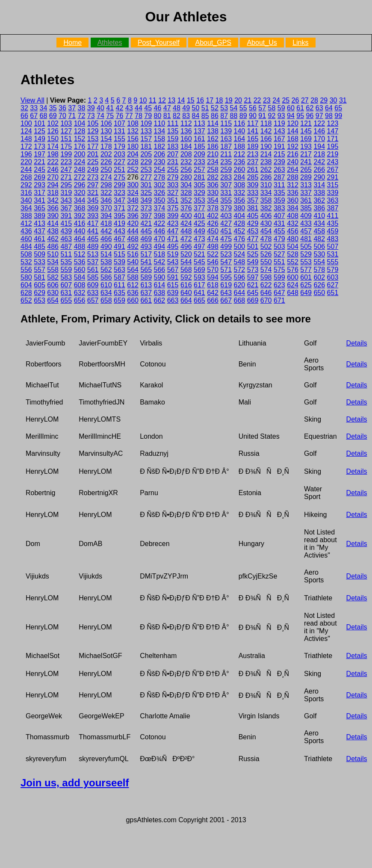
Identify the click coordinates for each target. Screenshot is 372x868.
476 (240, 239)
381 (253, 208)
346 (106, 200)
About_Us (262, 43)
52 (215, 108)
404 (240, 216)
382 (266, 208)
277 (146, 177)
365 (40, 208)
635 (120, 293)
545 (199, 262)
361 (306, 200)
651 (333, 293)
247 (66, 170)
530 (319, 254)
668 (240, 300)
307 (226, 185)
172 (26, 146)
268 (26, 177)
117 (253, 123)
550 (266, 262)
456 (293, 231)
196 (26, 154)
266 (319, 170)
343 (66, 200)
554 (319, 262)
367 (66, 208)
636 (133, 293)
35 (53, 108)
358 (266, 200)
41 (110, 108)
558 (53, 270)
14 (181, 100)
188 (240, 146)
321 (93, 193)
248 (80, 170)
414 (53, 223)
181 (146, 146)
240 (293, 162)
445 (146, 231)
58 (272, 108)
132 (133, 131)
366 (53, 208)
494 (160, 247)
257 (199, 170)
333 (253, 193)
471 (173, 239)
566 (160, 270)
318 (53, 193)
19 (229, 100)
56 (253, 108)
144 (293, 131)
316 (26, 193)
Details (357, 343)
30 (334, 100)
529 (306, 254)
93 (281, 116)
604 (26, 285)
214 (266, 154)
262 (266, 170)
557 (40, 270)
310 (266, 185)
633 (93, 293)
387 (333, 208)
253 (146, 170)
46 (158, 108)
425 (199, 223)
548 (240, 262)
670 (266, 300)
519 (173, 254)
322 (106, 193)
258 (213, 170)
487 (66, 247)
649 (306, 293)
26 (295, 100)
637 (146, 293)
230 (160, 162)
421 (146, 223)
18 (219, 100)
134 (160, 131)
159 (173, 139)
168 (293, 139)
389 (40, 216)
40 (100, 108)
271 (66, 177)
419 (120, 223)
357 (253, 200)
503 (279, 247)
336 (293, 193)
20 (238, 100)
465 (93, 239)
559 (66, 270)
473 (199, 239)
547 (226, 262)
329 (199, 193)
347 (120, 200)
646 (266, 293)
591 (173, 277)
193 (306, 146)
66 (24, 116)
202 (106, 154)
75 (110, 116)
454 (266, 231)
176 (80, 146)
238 (266, 162)
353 (199, 200)
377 (199, 208)
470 (160, 239)
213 (253, 154)
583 (66, 277)
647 (279, 293)
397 (146, 216)
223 (66, 162)
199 (66, 154)
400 (186, 216)
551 (279, 262)
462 (53, 239)
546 (213, 262)
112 (186, 123)
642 (213, 293)
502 (266, 247)
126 (53, 131)
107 (120, 123)
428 (240, 223)
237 (253, 162)
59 (281, 108)
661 (146, 300)
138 (213, 131)
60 (291, 108)
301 (146, 185)
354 (213, 200)
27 (305, 100)
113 (199, 123)
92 (272, 116)
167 (279, 139)
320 (80, 193)
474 (213, 239)
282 (213, 177)
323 (120, 193)
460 (26, 239)
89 (243, 116)
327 (173, 193)
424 (186, 223)
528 (293, 254)
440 (80, 231)
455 (279, 231)
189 (253, 146)
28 (314, 100)
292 (26, 185)
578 (319, 270)
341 (40, 200)
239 (279, 162)
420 (133, 223)
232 (186, 162)
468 (133, 239)
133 (146, 131)
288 (293, 177)
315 (333, 185)
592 (186, 277)
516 (133, 254)
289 (306, 177)
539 (120, 262)
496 (186, 247)
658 (106, 300)
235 (226, 162)
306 (213, 185)
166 (266, 139)
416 (80, 223)
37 (72, 108)
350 (160, 200)
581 (40, 277)
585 (93, 277)
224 (80, 162)
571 (226, 270)
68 (44, 116)
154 (106, 139)
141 (253, 131)
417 (93, 223)
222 (53, 162)
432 (293, 223)
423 (173, 223)
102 (53, 123)
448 (186, 231)
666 (213, 300)
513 (93, 254)
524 (240, 254)
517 (146, 254)
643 (226, 293)
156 (133, 139)
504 (293, 247)
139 (226, 131)
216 (293, 154)
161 (199, 139)
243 (333, 162)
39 (91, 108)
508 (26, 254)
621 (253, 285)
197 (40, 154)
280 (186, 177)
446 (160, 231)
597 (253, 277)
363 (333, 200)
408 (293, 216)
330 (213, 193)
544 (186, 262)
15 (191, 100)
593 (199, 277)
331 (226, 193)
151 (66, 139)
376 (186, 208)
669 (253, 300)
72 (82, 116)
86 (215, 116)
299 (120, 185)
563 (120, 270)
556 (26, 270)
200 (80, 154)
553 (306, 262)
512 (80, 254)
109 (146, 123)
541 (146, 262)
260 (240, 170)
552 (293, 262)
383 (279, 208)
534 (53, 262)
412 (26, 223)
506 (319, 247)
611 (120, 285)
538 (106, 262)
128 (80, 131)
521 (199, 254)
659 (120, 300)
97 (319, 116)
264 (293, 170)
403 (226, 216)
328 (186, 193)
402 (213, 216)
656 (80, 300)
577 (306, 270)
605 (40, 285)
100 (26, 123)
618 (213, 285)
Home (72, 43)
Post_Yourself (159, 43)
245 (40, 170)
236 (240, 162)
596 (240, 277)
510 (53, 254)
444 (133, 231)
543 (173, 262)
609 (93, 285)
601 (306, 277)
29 (324, 100)
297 (93, 185)
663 (173, 300)
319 (66, 193)
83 (186, 116)
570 (213, 270)
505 (306, 247)
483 (333, 239)
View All (32, 100)
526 (266, 254)
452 (240, 231)
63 (319, 108)
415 (66, 223)
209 (199, 154)
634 (106, 293)
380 (240, 208)
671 (279, 300)
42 (120, 108)
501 (253, 247)
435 (333, 223)
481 (306, 239)
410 (319, 216)
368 (80, 208)
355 (226, 200)
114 (213, 123)
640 (186, 293)
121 (306, 123)
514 (106, 254)
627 (333, 285)
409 (306, 216)
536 (80, 262)
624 (293, 285)
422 (160, 223)
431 (279, 223)
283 (226, 177)
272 (80, 177)
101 (40, 123)
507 (333, 247)
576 (293, 270)
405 (253, 216)
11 (153, 100)
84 (196, 116)
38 (82, 108)
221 (40, 162)
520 (186, 254)
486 (53, 247)
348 (133, 200)
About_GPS (213, 43)
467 (120, 239)
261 (253, 170)
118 (266, 123)
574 (266, 270)
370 (106, 208)
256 (186, 170)
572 (240, 270)
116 (240, 123)
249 (93, 170)
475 (226, 239)
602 (319, 277)
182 (160, 146)
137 (199, 131)
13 (171, 100)
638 (160, 293)
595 (226, 277)
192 (293, 146)
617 (199, 285)
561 (93, 270)
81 (167, 116)
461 (40, 239)
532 (26, 262)
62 (310, 108)
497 (199, 247)
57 (262, 108)
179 (120, 146)
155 (120, 139)
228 (133, 162)
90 (253, 116)
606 (53, 285)
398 (160, 216)
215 (279, 154)
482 (319, 239)
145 (306, 131)
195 (333, 146)
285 (253, 177)
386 (319, 208)
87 (224, 116)
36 (62, 108)
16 (200, 100)
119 (279, 123)
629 (40, 293)
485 (40, 247)
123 (333, 123)
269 (40, 177)
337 (306, 193)
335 (279, 193)
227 (120, 162)
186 (213, 146)
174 (53, 146)
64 (329, 108)
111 (173, 123)
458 (319, 231)
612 (133, 285)
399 (173, 216)
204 (133, 154)
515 (120, 254)
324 (133, 193)
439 (66, 231)
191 (279, 146)
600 (293, 277)
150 (53, 139)
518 (160, 254)
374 (160, 208)
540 (133, 262)
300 (133, 185)
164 (240, 139)
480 (293, 239)
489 (93, 247)
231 (173, 162)
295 (66, 185)
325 (146, 193)
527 (279, 254)
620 (240, 285)
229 (146, 162)
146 (319, 131)
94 (291, 116)
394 (106, 216)
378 (213, 208)
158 (160, 139)
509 (40, 254)
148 (26, 139)
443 (120, 231)
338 (319, 193)
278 (160, 177)
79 (148, 116)
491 (120, 247)
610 (106, 285)
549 (253, 262)
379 (226, 208)
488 (80, 247)
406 (266, 216)
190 (266, 146)
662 (160, 300)
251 (120, 170)
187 (226, 146)
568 (186, 270)
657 (93, 300)
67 (34, 116)
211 (226, 154)
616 (186, 285)
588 (133, 277)
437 (40, 231)
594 (213, 277)
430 (266, 223)
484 (26, 247)
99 (338, 116)
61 (300, 108)
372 (133, 208)
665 (199, 300)
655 (66, 300)
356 (240, 200)
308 (240, 185)
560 (80, 270)
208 (186, 154)
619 (226, 285)
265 (306, 170)
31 (343, 100)
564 (133, 270)
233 (199, 162)
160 (186, 139)
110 (160, 123)
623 (279, 285)
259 (226, 170)
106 (106, 123)
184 (186, 146)
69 (53, 116)
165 (253, 139)
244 (26, 170)
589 (146, 277)
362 (319, 200)
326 (160, 193)
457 (306, 231)
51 (205, 108)
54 (234, 108)
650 (319, 293)
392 (80, 216)
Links (300, 43)
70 (62, 116)
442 (106, 231)
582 (53, 277)
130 (106, 131)
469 (146, 239)
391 (66, 216)
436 (26, 231)
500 (240, 247)
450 (213, 231)
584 (80, 277)
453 (253, 231)
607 (66, 285)
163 (226, 139)
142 (266, 131)
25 (286, 100)
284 (239, 177)
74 (100, 116)
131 (120, 131)
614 (160, 285)
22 (257, 100)
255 (173, 170)
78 (139, 116)
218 (319, 154)
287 (279, 177)
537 (93, 262)
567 (173, 270)
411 (333, 216)
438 (53, 231)
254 (160, 170)
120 (293, 123)
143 (279, 131)
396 (133, 216)
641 (199, 293)
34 (44, 108)
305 (199, 185)
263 (279, 170)
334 (266, 193)
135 (173, 131)
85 (205, 116)
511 (66, 254)
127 (66, 131)
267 (333, 170)
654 (53, 300)
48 (177, 108)
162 (213, 139)
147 (333, 131)
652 (26, 300)
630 (53, 293)
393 (93, 216)
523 (226, 254)
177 (93, 146)
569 (199, 270)
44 (139, 108)
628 (26, 293)
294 (53, 185)
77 (129, 116)
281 (199, 177)
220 (26, 162)
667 (226, 300)
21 (248, 100)
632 (80, 293)
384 (293, 208)
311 (279, 185)
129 (93, 131)
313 (306, 185)
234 (213, 162)
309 (253, 185)
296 (80, 185)
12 (162, 100)
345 (93, 200)
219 (333, 154)
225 (93, 162)
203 (120, 154)
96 (310, 116)
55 (243, 108)
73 (91, 116)
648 (293, 293)
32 (24, 108)
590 (160, 277)
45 (148, 108)
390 (53, 216)
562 (106, 270)
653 (40, 300)
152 (80, 139)
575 (279, 270)
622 (266, 285)
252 (133, 170)
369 (93, 208)
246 (53, 170)
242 (319, 162)
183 (173, 146)
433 (306, 223)
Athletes (110, 43)
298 (106, 185)
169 (306, 139)
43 (129, 108)
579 (333, 270)
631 (66, 293)
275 (120, 177)
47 (167, 108)
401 (199, 216)
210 (213, 154)
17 (210, 100)
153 (93, 139)
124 (26, 131)
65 (338, 108)
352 (186, 200)
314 (319, 185)
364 (26, 208)
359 (279, 200)
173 (40, 146)
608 (80, 285)
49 (186, 108)
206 (160, 154)
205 (146, 154)
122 (319, 123)
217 (306, 154)
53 (224, 108)
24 (276, 100)
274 (106, 177)
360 (293, 200)
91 (262, 116)
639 (173, 293)
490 (106, 247)
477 (253, 239)
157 (146, 139)
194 (319, 146)
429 (253, 223)
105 (93, 123)
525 (253, 254)
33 (34, 108)
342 (53, 200)
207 (173, 154)
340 (26, 200)
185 (199, 146)
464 (80, 239)
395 (120, 216)
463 (66, 239)
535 (66, 262)
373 (146, 208)
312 (293, 185)
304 (186, 185)
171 (333, 139)
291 (333, 177)
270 (53, 177)
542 (160, 262)
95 (300, 116)
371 (120, 208)
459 (333, 231)
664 (186, 300)
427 (226, 223)
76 (120, 116)
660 (133, 300)
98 (329, 116)
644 (240, 293)
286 (266, 177)
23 (267, 100)
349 (146, 200)
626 (319, 285)
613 (146, 285)
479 (279, 239)
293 (40, 185)
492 (133, 247)
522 (213, 254)
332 (240, 193)
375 (173, 208)
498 (213, 247)
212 (240, 154)
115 (226, 123)
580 (26, 277)
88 (234, 116)
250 (106, 170)
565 (146, 270)
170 (319, 139)
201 (93, 154)
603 (333, 277)
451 (226, 231)
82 (177, 116)
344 (80, 200)
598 (266, 277)
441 (93, 231)
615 (173, 285)
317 (40, 193)
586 (106, 277)
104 (80, 123)
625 (306, 285)
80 (158, 116)
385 (306, 208)
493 (146, 247)
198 (53, 154)
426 (213, 223)
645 (253, 293)
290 (319, 177)
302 (160, 185)
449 (199, 231)
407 (279, 216)
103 (66, 123)
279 (173, 177)
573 (253, 270)
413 (40, 223)
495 (173, 247)
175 (66, 146)
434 (319, 223)
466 (106, 239)
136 (186, 131)
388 (26, 216)
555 (333, 262)
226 (106, 162)
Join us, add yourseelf (75, 783)
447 (173, 231)
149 (40, 139)
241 (306, 162)
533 (40, 262)
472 (186, 239)
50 (196, 108)
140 (240, 131)
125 (40, 131)
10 (143, 100)
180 (133, 146)
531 (333, 254)
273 (93, 177)
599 (279, 277)
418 (106, 223)
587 (120, 277)
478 (266, 239)
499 (226, 247)
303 (173, 185)
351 (173, 200)
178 (106, 146)
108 (133, 123)
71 (72, 116)
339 (333, 193)
